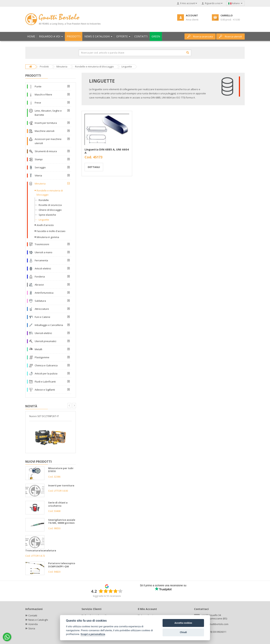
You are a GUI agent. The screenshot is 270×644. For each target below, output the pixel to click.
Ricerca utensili (230, 36)
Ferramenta (41, 260)
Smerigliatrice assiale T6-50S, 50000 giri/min (62, 521)
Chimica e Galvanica (46, 365)
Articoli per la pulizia (46, 373)
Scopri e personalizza (93, 634)
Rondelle (44, 200)
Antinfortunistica (44, 293)
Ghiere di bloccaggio (50, 210)
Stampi (39, 159)
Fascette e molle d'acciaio (51, 231)
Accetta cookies (183, 623)
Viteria (38, 175)
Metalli (38, 349)
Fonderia (40, 277)
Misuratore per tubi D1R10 (61, 470)
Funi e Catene (42, 317)
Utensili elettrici (43, 333)
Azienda (33, 624)
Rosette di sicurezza (50, 205)
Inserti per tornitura (46, 123)
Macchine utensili (45, 131)
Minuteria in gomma (48, 237)
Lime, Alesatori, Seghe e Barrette (48, 113)
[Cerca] (188, 53)
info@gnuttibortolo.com (215, 624)
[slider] (111, 591)
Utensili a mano (43, 252)
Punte (38, 86)
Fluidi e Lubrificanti (45, 382)
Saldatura (40, 301)
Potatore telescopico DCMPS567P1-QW (62, 565)
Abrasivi (39, 285)
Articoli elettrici (43, 268)
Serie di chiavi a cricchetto (58, 504)
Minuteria (40, 184)
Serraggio (40, 167)
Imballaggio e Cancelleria (49, 325)
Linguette (44, 220)
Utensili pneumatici (45, 341)
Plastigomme (42, 357)
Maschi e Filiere (43, 94)
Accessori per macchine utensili (48, 141)
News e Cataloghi (38, 620)
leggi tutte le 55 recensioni (107, 596)
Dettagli (94, 167)
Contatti (33, 615)
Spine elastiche (47, 215)
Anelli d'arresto (45, 225)
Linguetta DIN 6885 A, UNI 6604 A (107, 151)
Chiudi (183, 632)
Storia (32, 628)
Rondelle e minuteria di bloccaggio (50, 193)
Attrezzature (42, 309)
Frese (38, 103)
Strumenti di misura (46, 151)
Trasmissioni (42, 244)
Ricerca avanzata (200, 36)
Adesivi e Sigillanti (45, 390)
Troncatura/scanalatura (41, 550)
